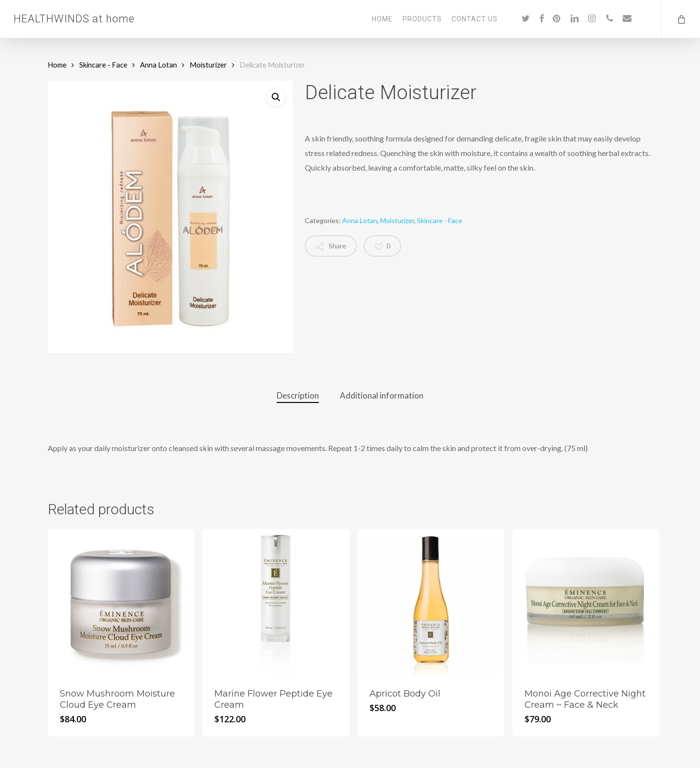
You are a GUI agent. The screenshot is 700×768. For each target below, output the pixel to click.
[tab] (298, 396)
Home (57, 65)
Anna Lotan (158, 65)
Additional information (382, 395)
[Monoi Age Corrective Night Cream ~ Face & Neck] (586, 602)
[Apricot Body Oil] (431, 602)
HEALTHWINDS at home (74, 19)
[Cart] (681, 19)
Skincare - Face (103, 65)
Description (298, 395)
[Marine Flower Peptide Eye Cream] (276, 602)
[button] (276, 97)
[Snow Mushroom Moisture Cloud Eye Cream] (121, 602)
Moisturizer (208, 65)
